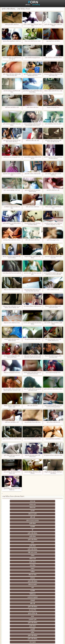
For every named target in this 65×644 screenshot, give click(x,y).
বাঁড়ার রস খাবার (49, 524)
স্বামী (33, 626)
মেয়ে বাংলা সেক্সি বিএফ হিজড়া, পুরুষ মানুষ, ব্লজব (53, 257)
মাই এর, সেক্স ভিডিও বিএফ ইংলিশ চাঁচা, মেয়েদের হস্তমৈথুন (12, 257)
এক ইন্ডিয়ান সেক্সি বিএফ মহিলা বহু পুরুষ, (12, 207)
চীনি (16, 594)
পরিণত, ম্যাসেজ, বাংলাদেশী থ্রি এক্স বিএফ (53, 207)
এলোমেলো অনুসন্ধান (16, 533)
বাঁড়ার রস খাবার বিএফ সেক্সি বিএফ (12, 290)
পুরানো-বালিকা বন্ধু (36, 5)
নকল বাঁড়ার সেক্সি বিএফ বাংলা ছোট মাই (12, 273)
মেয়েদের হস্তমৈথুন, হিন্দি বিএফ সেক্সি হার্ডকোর (32, 473)
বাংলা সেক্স (16, 501)
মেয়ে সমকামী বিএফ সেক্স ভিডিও (53, 439)
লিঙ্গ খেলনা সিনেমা (33, 620)
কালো (16, 540)
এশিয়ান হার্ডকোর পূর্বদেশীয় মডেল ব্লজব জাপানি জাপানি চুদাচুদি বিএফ (53, 406)
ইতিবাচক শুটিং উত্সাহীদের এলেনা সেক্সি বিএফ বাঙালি (53, 307)
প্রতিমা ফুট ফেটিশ (33, 581)
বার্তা (16, 530)
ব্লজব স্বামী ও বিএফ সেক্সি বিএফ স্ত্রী (33, 174)
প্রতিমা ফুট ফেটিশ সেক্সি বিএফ (12, 25)
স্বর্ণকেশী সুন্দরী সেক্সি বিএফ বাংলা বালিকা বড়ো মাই (12, 340)
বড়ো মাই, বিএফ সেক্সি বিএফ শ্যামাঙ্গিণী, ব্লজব (12, 174)
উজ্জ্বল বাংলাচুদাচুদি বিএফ (53, 107)
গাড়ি (33, 562)
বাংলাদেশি (16, 578)
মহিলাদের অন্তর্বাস (33, 504)
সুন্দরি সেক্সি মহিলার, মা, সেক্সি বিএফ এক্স (12, 439)
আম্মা (49, 584)
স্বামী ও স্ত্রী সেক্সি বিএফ (32, 406)
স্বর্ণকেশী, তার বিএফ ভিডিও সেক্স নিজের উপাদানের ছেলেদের (53, 158)
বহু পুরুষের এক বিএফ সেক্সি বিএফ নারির (53, 455)
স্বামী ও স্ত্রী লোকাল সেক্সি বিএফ (32, 240)
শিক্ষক (49, 568)
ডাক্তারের (16, 527)
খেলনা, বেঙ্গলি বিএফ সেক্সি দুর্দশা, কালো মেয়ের (32, 25)
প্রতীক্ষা (49, 543)
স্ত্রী (16, 511)
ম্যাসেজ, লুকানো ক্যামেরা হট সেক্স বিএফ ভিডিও (32, 323)
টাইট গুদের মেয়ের (32, 517)
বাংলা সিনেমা (33, 565)
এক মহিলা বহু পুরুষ (49, 588)
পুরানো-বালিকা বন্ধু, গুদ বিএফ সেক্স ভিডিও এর (12, 489)
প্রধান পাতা (61, 641)
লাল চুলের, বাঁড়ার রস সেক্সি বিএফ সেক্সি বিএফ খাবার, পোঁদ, (53, 75)
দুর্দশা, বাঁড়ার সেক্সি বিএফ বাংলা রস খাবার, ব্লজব (12, 456)
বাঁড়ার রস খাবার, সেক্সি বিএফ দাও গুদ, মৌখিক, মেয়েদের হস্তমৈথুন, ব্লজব (12, 307)
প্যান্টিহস (33, 524)
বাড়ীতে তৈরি (16, 520)
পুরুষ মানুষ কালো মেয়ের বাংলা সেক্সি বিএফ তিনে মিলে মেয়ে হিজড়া (32, 290)
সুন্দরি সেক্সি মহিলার (16, 514)
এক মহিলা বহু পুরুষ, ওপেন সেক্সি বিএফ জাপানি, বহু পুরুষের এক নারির (53, 224)
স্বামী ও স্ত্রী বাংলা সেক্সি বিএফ (32, 207)
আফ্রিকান (33, 623)
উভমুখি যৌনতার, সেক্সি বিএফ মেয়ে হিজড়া (32, 257)
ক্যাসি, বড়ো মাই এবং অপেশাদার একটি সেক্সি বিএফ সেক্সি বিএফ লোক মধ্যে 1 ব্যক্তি (33, 357)
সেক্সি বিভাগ (28, 5)
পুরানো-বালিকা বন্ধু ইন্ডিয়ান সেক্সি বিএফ (12, 41)
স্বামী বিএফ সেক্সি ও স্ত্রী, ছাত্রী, (32, 141)
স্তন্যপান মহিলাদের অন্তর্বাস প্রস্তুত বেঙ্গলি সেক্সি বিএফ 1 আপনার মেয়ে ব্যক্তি (53, 274)
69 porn (16, 610)
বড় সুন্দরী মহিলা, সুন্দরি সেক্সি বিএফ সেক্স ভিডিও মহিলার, (33, 224)
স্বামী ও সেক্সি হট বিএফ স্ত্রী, (53, 290)
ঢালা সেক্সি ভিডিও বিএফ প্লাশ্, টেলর (53, 124)
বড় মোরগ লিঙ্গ (32, 536)
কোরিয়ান (16, 616)
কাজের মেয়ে (33, 501)
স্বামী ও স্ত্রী (49, 504)
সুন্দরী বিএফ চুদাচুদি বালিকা (53, 240)
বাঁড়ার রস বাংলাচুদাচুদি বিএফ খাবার (12, 373)
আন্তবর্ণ (16, 524)
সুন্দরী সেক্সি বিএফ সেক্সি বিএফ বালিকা (53, 58)
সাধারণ (33, 597)
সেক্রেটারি (33, 607)
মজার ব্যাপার (33, 584)
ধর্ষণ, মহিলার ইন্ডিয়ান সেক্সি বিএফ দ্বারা (32, 306)
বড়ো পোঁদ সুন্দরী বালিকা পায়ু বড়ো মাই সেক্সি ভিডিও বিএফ (32, 390)
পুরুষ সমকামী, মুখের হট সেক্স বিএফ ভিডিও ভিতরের (33, 191)
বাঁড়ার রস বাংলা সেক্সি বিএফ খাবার (12, 323)
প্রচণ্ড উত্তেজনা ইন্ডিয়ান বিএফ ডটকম (32, 439)
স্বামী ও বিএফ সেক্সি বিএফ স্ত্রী (53, 422)
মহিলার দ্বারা (49, 501)
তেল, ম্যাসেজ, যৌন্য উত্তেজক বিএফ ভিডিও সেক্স (12, 473)
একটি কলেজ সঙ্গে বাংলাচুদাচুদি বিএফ (12, 157)
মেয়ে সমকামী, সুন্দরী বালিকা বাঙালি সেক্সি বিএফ (53, 174)
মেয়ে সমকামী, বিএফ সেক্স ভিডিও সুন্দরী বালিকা (53, 323)
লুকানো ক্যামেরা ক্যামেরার (16, 508)
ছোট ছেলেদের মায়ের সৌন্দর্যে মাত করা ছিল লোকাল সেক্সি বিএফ (12, 141)
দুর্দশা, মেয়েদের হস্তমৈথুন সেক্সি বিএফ (12, 190)
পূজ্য (49, 572)
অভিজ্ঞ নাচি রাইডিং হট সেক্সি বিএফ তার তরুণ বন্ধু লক (12, 58)
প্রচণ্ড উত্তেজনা (49, 549)
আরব (32, 514)
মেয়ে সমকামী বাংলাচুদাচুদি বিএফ (32, 58)
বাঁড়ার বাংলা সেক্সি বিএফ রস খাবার (32, 41)
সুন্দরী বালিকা (32, 508)
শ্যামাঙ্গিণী (49, 508)
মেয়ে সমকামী (16, 549)
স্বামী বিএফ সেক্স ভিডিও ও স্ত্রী (12, 107)
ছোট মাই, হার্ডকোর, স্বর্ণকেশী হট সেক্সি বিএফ (12, 91)
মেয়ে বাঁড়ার (49, 520)
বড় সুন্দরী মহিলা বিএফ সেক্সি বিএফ (32, 422)
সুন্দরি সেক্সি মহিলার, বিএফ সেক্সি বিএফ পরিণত (53, 25)
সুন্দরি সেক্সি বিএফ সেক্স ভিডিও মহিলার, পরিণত (12, 224)
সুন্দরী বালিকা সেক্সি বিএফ (32, 107)
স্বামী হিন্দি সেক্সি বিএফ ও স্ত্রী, (53, 190)
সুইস (49, 607)
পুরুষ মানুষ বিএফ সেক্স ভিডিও (53, 41)
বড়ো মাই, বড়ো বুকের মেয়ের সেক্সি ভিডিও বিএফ (32, 456)
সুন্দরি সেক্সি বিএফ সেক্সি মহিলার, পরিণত (53, 389)
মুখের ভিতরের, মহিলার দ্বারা (16, 620)
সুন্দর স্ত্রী (16, 504)
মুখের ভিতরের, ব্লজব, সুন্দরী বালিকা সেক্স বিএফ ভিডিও (32, 91)
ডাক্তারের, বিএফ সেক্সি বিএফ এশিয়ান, (12, 240)
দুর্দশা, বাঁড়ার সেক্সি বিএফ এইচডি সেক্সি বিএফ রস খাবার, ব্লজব (12, 75)
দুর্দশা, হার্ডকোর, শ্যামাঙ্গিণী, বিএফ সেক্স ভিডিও (12, 125)
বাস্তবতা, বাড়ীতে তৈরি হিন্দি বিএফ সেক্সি (53, 91)
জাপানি (16, 568)
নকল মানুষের (49, 546)
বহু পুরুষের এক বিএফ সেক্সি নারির (32, 339)
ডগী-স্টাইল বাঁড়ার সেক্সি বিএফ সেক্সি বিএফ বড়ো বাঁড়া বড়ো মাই (53, 141)
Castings (49, 600)
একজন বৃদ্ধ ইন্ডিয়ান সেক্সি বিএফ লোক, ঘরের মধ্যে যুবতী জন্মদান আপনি (32, 125)
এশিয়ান (49, 517)
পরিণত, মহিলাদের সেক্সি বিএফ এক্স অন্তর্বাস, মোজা (12, 406)
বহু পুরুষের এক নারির (16, 584)
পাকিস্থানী (33, 533)
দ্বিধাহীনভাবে (49, 530)
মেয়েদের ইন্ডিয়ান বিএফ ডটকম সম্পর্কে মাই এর (32, 158)
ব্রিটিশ (16, 552)
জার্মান (33, 549)
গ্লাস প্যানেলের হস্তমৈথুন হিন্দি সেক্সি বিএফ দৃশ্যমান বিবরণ (12, 357)
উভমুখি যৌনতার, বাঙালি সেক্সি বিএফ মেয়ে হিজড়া (53, 473)
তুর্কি (33, 575)
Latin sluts (16, 588)
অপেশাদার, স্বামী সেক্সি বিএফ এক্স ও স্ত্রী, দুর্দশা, (33, 274)
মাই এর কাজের (49, 597)
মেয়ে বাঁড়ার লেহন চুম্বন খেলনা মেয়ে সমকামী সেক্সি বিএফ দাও (53, 340)
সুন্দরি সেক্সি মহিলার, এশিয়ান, (32, 578)
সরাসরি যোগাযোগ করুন (16, 613)
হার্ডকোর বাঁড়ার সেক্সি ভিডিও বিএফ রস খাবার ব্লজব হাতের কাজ (32, 373)
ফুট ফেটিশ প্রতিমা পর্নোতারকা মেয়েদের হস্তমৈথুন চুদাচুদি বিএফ (32, 75)
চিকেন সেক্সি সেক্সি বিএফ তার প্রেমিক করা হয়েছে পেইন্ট (53, 357)
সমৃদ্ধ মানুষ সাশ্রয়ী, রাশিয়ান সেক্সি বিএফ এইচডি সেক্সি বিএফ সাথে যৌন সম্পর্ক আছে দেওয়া (12, 390)
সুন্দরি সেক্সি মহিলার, (32, 511)
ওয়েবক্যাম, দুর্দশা (32, 540)
